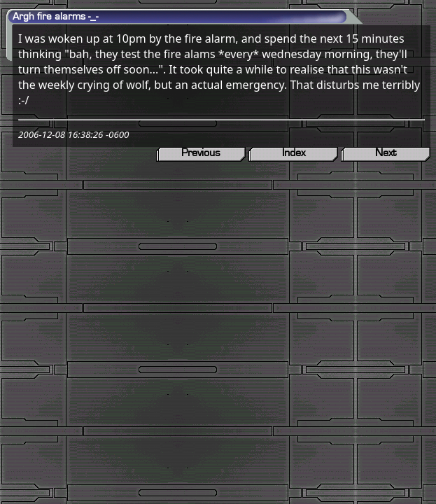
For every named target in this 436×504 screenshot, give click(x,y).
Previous (201, 153)
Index (294, 153)
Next (386, 153)
